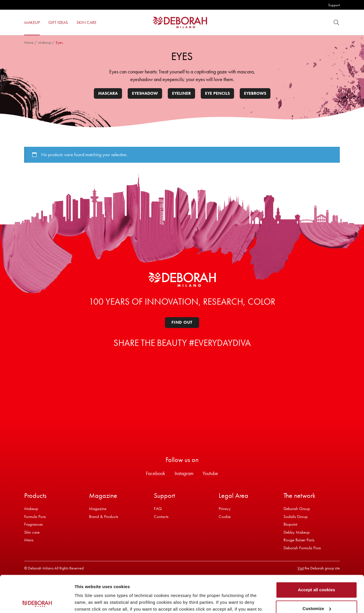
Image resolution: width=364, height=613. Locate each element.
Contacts (161, 517)
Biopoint (290, 524)
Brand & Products (104, 517)
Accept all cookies (317, 553)
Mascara (108, 93)
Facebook (156, 473)
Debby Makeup (297, 532)
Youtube (210, 473)
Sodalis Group (296, 517)
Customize (317, 572)
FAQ (158, 509)
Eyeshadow (145, 93)
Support (334, 5)
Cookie (225, 517)
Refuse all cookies (317, 590)
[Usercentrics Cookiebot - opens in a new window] (37, 602)
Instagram (184, 473)
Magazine (98, 509)
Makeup (45, 42)
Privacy (225, 509)
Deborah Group (297, 509)
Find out (182, 322)
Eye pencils (217, 93)
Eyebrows (255, 93)
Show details (88, 602)
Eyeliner (181, 93)
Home (29, 42)
